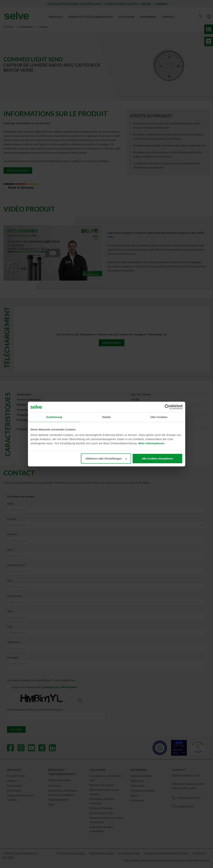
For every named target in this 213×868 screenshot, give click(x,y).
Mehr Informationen (151, 443)
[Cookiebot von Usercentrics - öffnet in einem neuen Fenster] (167, 407)
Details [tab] (107, 417)
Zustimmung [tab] (54, 417)
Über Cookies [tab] (159, 417)
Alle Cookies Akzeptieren (158, 458)
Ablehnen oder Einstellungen (106, 458)
